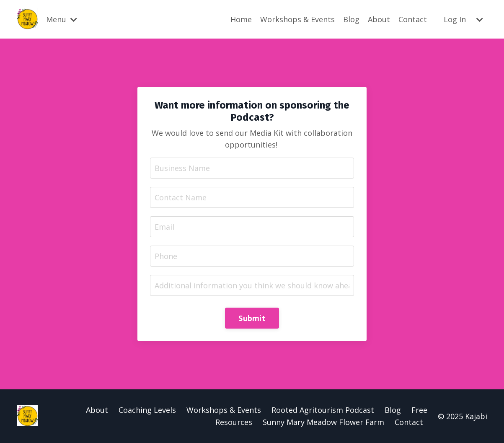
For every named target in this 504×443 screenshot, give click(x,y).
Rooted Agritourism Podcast (323, 410)
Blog (351, 19)
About (379, 19)
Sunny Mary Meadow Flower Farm (323, 422)
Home (241, 19)
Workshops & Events (297, 19)
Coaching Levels (147, 410)
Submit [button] (252, 318)
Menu (62, 19)
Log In (455, 19)
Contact (413, 19)
